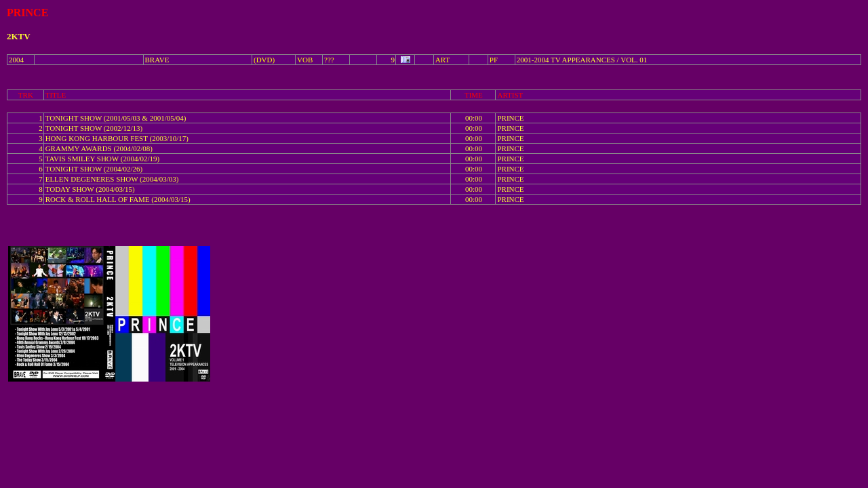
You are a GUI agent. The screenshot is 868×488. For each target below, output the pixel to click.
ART (442, 60)
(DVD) (264, 60)
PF (494, 60)
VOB (305, 60)
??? (329, 60)
